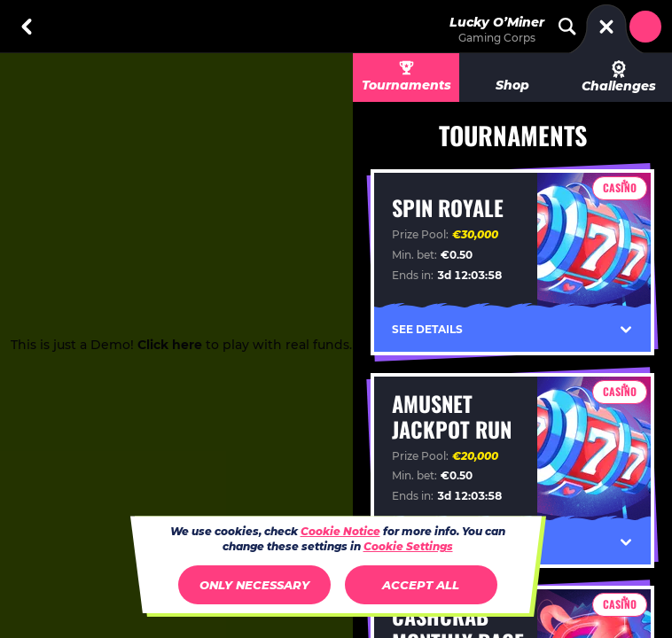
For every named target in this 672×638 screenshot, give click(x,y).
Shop (512, 85)
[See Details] (626, 330)
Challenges (619, 77)
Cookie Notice (340, 531)
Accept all (421, 585)
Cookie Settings (408, 547)
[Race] (606, 27)
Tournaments (406, 85)
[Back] (27, 27)
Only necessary (254, 585)
